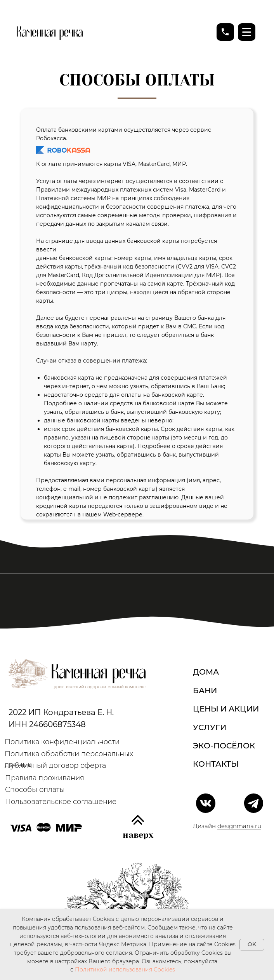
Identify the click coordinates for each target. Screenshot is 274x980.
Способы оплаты (35, 789)
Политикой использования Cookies (125, 970)
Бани (205, 691)
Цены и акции (226, 709)
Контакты (216, 764)
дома (206, 672)
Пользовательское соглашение (61, 801)
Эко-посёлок (224, 746)
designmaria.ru (239, 826)
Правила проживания (45, 778)
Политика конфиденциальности (62, 742)
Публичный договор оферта (55, 765)
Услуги (210, 727)
